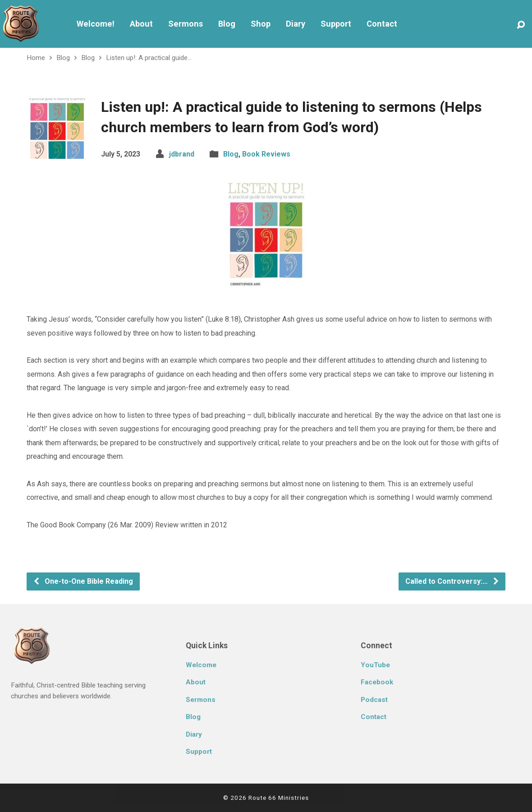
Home (36, 58)
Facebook (377, 682)
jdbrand (182, 154)
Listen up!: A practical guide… (149, 58)
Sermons (186, 24)
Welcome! (96, 24)
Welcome (201, 665)
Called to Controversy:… (452, 581)
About (141, 24)
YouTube (375, 665)
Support (336, 24)
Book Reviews (266, 154)
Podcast (374, 700)
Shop (261, 24)
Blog (227, 24)
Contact (382, 24)
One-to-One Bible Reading (83, 581)
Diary (296, 24)
